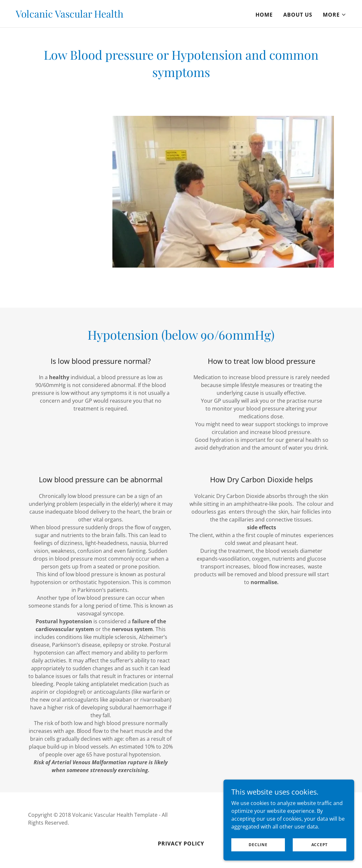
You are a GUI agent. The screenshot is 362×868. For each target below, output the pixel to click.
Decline (258, 845)
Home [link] (264, 15)
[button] (335, 15)
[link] (70, 16)
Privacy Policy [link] (181, 844)
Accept (320, 845)
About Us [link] (298, 15)
